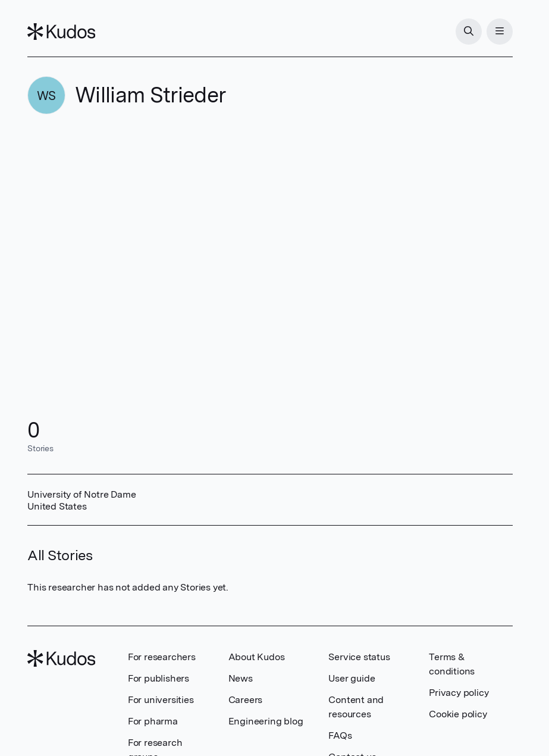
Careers (246, 700)
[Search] (469, 32)
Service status (359, 657)
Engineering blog (266, 721)
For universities (161, 700)
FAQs (340, 735)
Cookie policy (458, 714)
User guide (352, 678)
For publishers (159, 678)
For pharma (153, 721)
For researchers (162, 657)
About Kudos (257, 657)
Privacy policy (459, 693)
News (241, 678)
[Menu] (500, 32)
